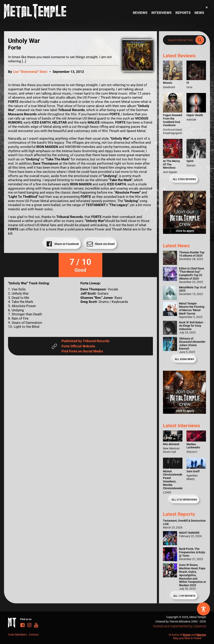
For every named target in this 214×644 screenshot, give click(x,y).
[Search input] (180, 40)
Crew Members (17, 635)
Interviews (161, 13)
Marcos (201, 635)
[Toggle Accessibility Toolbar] (203, 609)
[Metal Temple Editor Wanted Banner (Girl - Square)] (184, 233)
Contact (34, 635)
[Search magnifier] (200, 40)
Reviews (140, 13)
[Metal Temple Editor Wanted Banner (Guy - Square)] (184, 413)
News (199, 13)
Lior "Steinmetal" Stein (30, 72)
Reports (183, 13)
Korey (187, 635)
